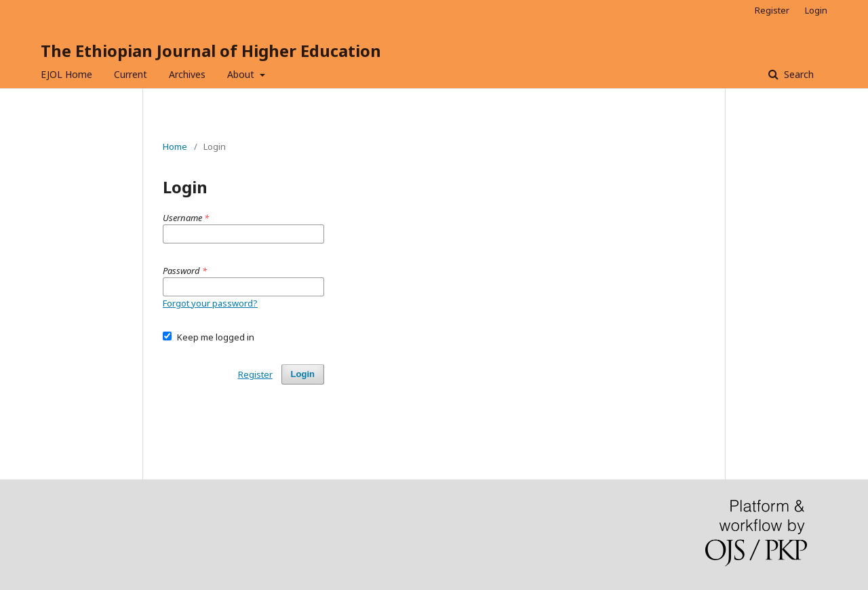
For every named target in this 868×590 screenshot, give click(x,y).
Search (797, 74)
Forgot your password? (210, 303)
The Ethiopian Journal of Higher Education (211, 51)
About (242, 74)
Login (816, 10)
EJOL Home (66, 74)
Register (772, 10)
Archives (187, 74)
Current (131, 74)
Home (175, 146)
